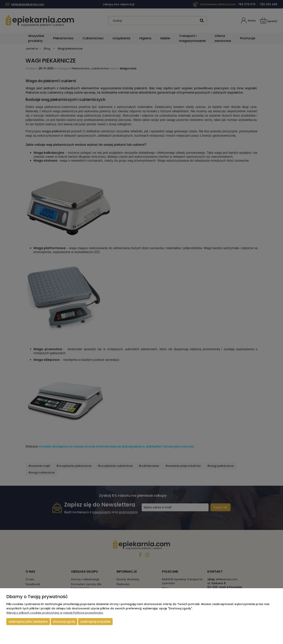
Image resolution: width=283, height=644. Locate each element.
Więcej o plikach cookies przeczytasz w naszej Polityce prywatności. (55, 613)
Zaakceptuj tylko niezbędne (28, 622)
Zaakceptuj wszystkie (95, 622)
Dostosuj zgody (64, 622)
